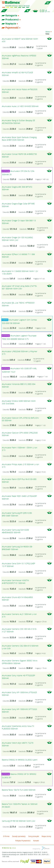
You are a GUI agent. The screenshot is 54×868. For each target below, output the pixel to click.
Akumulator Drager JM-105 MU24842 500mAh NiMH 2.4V (17, 239)
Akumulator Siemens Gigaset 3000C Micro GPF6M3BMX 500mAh (20, 662)
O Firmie (6, 836)
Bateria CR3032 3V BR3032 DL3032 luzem (20, 760)
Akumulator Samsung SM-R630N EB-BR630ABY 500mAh (17, 548)
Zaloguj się (27, 12)
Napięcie (11, 24)
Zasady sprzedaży (19, 836)
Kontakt (36, 841)
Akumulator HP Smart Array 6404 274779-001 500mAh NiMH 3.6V (19, 287)
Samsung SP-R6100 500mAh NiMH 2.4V (19, 821)
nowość (5, 320)
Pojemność (12, 28)
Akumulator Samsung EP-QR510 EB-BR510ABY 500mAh (17, 514)
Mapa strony (46, 836)
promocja (6, 171)
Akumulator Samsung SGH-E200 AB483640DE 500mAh (15, 531)
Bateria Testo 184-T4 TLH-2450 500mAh (19, 790)
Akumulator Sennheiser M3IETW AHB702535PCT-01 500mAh (15, 582)
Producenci (12, 20)
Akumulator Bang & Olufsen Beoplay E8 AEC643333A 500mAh (18, 122)
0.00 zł (45, 11)
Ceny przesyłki (34, 836)
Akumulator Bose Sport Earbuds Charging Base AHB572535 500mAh (19, 139)
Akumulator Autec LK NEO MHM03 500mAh (20, 106)
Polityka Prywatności (23, 841)
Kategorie (11, 16)
